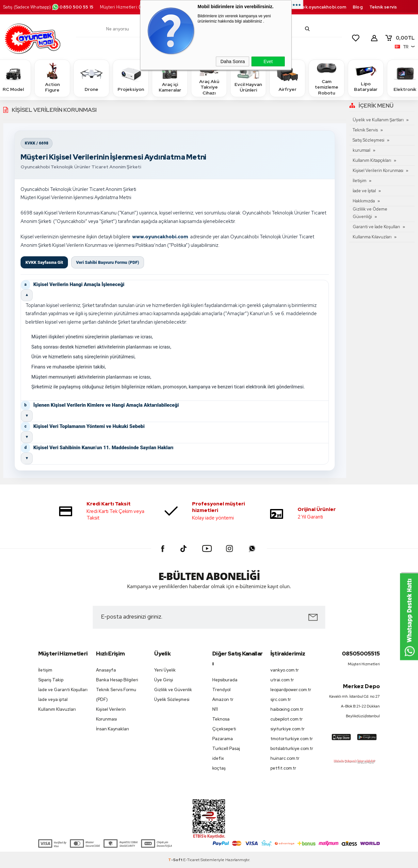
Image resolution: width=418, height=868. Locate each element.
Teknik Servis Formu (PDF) (116, 695)
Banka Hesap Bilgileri (117, 680)
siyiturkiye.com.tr (288, 729)
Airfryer (287, 78)
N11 (215, 709)
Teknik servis (383, 7)
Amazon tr (223, 699)
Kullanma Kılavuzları (372, 237)
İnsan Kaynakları (113, 729)
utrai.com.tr (282, 680)
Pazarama (223, 739)
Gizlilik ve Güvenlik (173, 690)
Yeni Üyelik (165, 670)
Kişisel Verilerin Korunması (378, 170)
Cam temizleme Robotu (327, 78)
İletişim (360, 181)
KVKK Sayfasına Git (44, 262)
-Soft (176, 860)
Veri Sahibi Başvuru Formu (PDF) (108, 262)
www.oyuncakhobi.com (160, 237)
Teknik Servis (365, 130)
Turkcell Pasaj (226, 749)
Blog (358, 7)
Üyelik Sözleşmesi (172, 699)
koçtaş (219, 768)
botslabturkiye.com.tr (292, 749)
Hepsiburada (225, 680)
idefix (218, 758)
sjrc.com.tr (281, 699)
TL (400, 38)
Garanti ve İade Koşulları (376, 227)
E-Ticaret (191, 860)
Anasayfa (106, 670)
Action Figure (52, 78)
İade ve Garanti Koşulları (63, 690)
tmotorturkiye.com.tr (292, 739)
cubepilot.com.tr (287, 719)
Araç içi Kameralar (170, 78)
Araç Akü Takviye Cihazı (209, 78)
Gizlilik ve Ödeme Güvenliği (370, 213)
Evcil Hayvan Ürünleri (248, 78)
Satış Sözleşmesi (369, 140)
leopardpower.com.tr (291, 690)
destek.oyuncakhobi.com (319, 7)
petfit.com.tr (283, 768)
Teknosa (221, 719)
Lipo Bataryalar (366, 78)
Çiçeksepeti (224, 729)
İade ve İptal (364, 191)
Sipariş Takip (51, 680)
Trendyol (221, 690)
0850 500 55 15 (72, 7)
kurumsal (362, 150)
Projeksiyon (131, 78)
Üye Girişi (164, 680)
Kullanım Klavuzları (57, 709)
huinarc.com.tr (285, 758)
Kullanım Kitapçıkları (372, 160)
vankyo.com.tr (285, 670)
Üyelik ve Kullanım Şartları (378, 120)
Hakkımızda (364, 201)
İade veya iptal (53, 699)
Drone (91, 78)
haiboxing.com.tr (287, 709)
